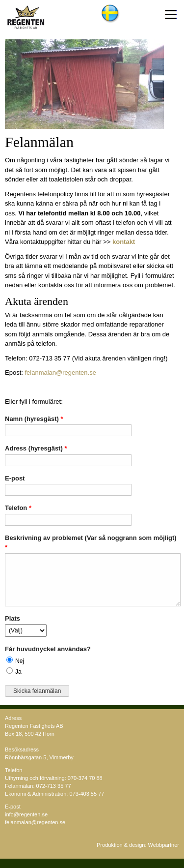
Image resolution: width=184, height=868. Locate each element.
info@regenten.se (26, 814)
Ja (18, 672)
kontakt (124, 242)
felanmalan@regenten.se (60, 373)
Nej (20, 661)
